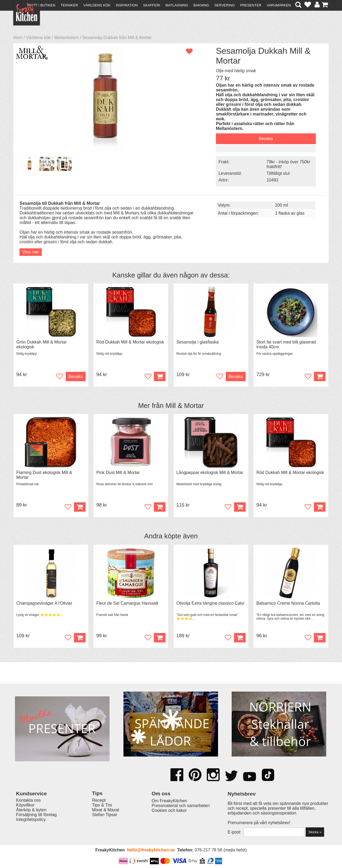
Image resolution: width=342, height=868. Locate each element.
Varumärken (279, 5)
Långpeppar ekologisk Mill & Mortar (210, 472)
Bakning (201, 5)
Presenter (251, 5)
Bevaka (266, 139)
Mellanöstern (67, 38)
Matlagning (177, 5)
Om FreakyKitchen (169, 801)
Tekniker (69, 5)
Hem (18, 38)
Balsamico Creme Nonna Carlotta (288, 603)
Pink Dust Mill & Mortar (118, 472)
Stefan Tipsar (105, 815)
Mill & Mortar (185, 406)
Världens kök (97, 5)
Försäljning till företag (36, 815)
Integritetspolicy (31, 819)
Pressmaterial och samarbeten (181, 806)
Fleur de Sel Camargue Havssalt (127, 603)
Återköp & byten (31, 810)
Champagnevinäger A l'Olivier (44, 603)
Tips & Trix (102, 805)
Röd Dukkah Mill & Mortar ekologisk (130, 342)
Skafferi (151, 5)
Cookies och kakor (169, 810)
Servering (224, 5)
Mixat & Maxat (106, 810)
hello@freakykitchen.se (151, 850)
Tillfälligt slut (278, 173)
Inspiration (127, 5)
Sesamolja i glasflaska (197, 342)
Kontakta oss (28, 800)
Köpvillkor (25, 805)
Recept (99, 800)
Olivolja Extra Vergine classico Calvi (210, 603)
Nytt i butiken (42, 5)
